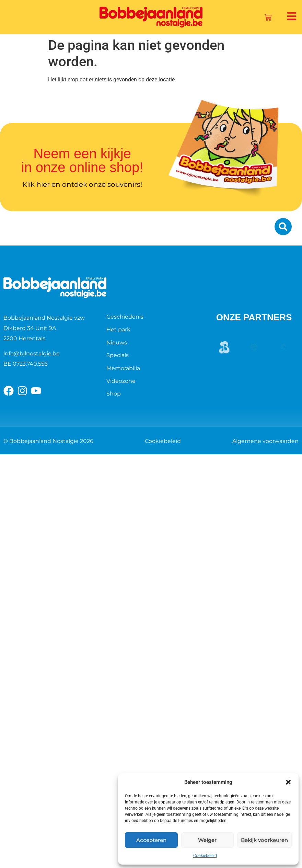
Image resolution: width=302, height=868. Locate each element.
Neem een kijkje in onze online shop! (82, 160)
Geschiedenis (125, 317)
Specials (118, 355)
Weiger (207, 840)
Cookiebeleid (205, 856)
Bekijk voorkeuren (264, 840)
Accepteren (151, 840)
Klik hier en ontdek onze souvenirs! (82, 184)
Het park (118, 329)
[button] (288, 782)
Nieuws (117, 342)
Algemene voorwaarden (265, 441)
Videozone (121, 381)
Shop (114, 394)
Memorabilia (123, 368)
